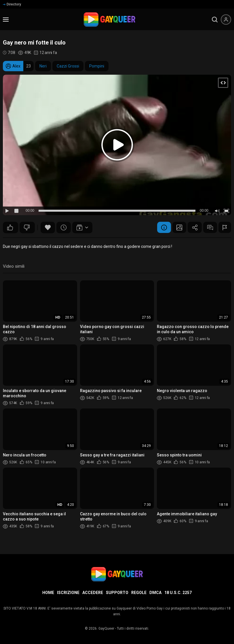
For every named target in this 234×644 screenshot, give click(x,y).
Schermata (178, 227)
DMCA (155, 593)
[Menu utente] (226, 20)
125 (10, 227)
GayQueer (106, 628)
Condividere (193, 227)
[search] (215, 20)
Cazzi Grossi (68, 66)
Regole (139, 593)
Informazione (162, 227)
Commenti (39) (209, 227)
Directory (12, 4)
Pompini (97, 66)
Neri (43, 66)
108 (27, 227)
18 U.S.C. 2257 (178, 593)
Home (48, 593)
